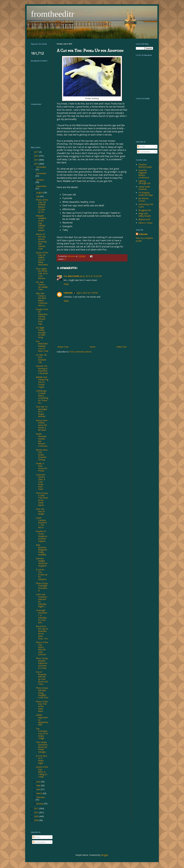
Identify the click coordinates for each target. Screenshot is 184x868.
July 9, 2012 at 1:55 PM (87, 293)
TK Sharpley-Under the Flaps (146, 194)
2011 (37, 808)
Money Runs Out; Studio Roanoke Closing (42, 455)
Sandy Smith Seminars (144, 188)
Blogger (105, 855)
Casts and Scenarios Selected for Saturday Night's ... (42, 600)
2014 (37, 156)
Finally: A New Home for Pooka (42, 467)
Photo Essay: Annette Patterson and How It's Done (42, 663)
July (38, 196)
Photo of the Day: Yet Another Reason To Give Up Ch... (42, 206)
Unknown (68, 293)
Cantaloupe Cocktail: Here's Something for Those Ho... (42, 397)
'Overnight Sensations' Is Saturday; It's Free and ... (42, 616)
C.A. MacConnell (71, 276)
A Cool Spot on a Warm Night (41, 759)
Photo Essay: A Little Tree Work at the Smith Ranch (42, 499)
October (40, 180)
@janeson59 (144, 219)
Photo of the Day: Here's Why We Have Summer (42, 648)
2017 (37, 152)
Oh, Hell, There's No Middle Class (42, 286)
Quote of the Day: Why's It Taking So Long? (42, 772)
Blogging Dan (145, 210)
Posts (141, 147)
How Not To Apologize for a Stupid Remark (42, 412)
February (40, 797)
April (39, 789)
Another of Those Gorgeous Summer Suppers (42, 536)
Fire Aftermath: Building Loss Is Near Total (42, 346)
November (41, 173)
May (39, 785)
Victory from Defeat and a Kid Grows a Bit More (42, 425)
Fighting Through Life (144, 182)
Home (93, 347)
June (39, 782)
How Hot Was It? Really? (40, 511)
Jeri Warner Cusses (144, 200)
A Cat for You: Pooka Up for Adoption (42, 574)
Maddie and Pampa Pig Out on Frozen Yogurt (42, 382)
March (40, 793)
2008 (37, 820)
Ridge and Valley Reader (145, 215)
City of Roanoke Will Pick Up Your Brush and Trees (42, 678)
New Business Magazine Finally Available (42, 550)
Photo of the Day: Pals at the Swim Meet (42, 706)
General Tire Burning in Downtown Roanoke (42, 370)
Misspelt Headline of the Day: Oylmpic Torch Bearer (41, 223)
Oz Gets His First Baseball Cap (41, 358)
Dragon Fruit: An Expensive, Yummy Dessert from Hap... (42, 317)
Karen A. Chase (145, 223)
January (40, 804)
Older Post (122, 347)
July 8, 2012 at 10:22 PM (91, 276)
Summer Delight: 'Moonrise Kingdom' (42, 562)
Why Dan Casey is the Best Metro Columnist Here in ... (42, 299)
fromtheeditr (52, 14)
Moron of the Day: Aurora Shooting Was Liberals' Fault (41, 241)
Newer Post (63, 347)
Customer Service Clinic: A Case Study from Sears (41, 482)
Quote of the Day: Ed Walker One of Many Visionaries (42, 259)
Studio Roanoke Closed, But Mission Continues (42, 440)
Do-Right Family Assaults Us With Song (41, 332)
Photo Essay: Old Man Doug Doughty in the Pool (42, 693)
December (41, 167)
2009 (37, 816)
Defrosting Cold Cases (146, 205)
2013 (37, 160)
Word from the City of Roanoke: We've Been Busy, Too (42, 632)
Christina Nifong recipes (145, 166)
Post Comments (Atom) (80, 352)
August (40, 192)
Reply (66, 284)
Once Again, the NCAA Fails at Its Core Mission (42, 273)
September (41, 186)
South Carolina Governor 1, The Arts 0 (41, 523)
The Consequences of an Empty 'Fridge (42, 734)
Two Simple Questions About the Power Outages (42, 747)
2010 (37, 812)
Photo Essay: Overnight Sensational (42, 587)
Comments (144, 152)
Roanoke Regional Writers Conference (144, 174)
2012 (37, 164)
